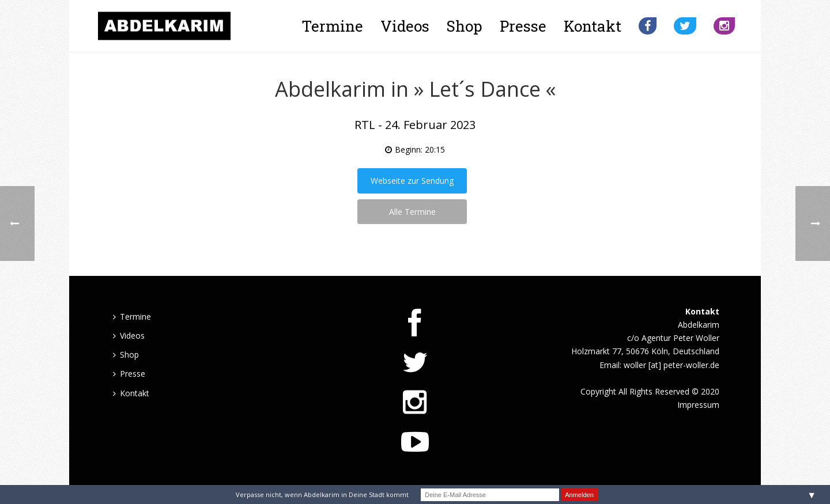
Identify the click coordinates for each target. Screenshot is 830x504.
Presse (523, 26)
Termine (332, 26)
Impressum (698, 405)
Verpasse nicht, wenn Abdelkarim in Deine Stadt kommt (322, 494)
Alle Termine (412, 212)
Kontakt (593, 26)
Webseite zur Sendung (412, 181)
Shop (465, 26)
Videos (405, 26)
